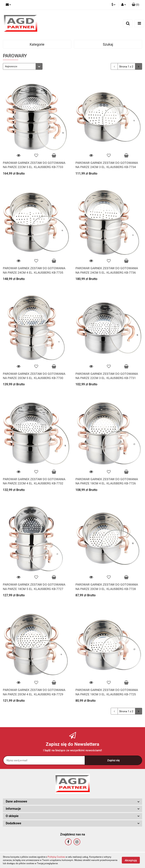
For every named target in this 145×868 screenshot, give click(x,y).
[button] (136, 5)
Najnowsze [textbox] (11, 66)
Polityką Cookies (56, 857)
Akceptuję (131, 860)
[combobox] (23, 66)
